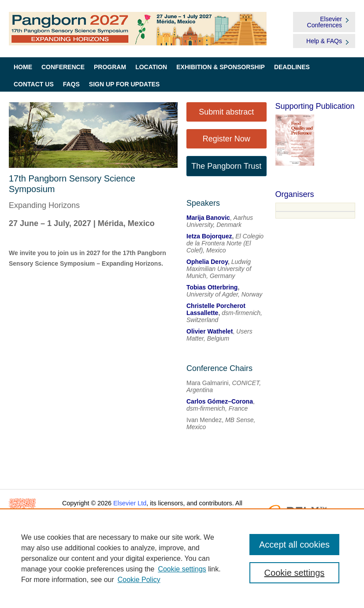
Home (23, 67)
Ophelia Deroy (207, 262)
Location (151, 67)
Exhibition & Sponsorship (221, 67)
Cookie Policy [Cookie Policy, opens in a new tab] (139, 580)
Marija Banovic (208, 218)
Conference (63, 67)
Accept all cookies (294, 545)
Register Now (227, 139)
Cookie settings (182, 569)
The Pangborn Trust (226, 166)
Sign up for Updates (124, 84)
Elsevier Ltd (130, 503)
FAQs (71, 84)
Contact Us (34, 84)
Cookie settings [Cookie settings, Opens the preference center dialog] (295, 573)
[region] (182, 558)
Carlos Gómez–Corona (220, 401)
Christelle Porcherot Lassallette (216, 309)
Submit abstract (226, 112)
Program (110, 67)
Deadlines (292, 67)
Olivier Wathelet (210, 331)
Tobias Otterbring (212, 287)
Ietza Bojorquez (209, 236)
